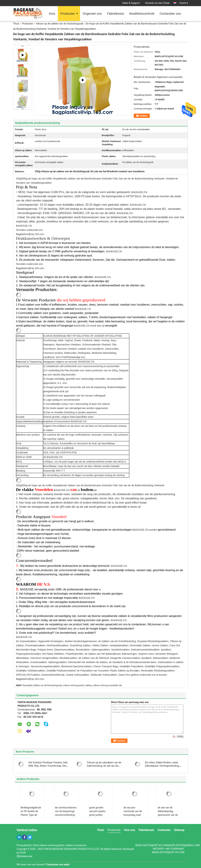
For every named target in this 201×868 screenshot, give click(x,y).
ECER (23, 853)
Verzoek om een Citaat (157, 3)
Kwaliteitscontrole (142, 14)
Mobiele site (24, 856)
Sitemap (179, 830)
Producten (68, 14)
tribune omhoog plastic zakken (77, 685)
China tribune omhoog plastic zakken (53, 845)
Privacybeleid (24, 845)
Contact (143, 116)
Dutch (184, 3)
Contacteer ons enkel (58, 865)
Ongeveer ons (92, 14)
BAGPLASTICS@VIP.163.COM (168, 852)
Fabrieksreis (116, 14)
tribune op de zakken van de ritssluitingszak (60, 24)
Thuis (16, 24)
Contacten (164, 830)
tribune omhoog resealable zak (107, 685)
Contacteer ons (170, 14)
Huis (52, 14)
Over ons (130, 830)
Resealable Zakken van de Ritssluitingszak (42, 685)
